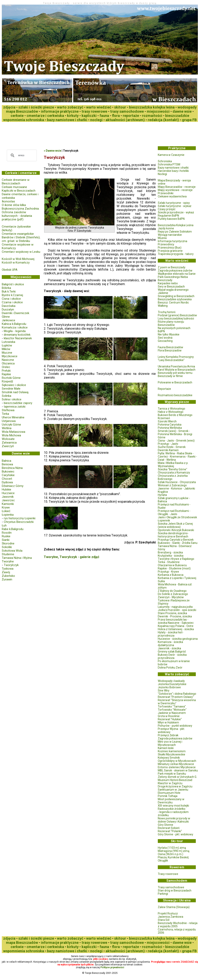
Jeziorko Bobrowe (169, 687)
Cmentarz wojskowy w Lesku (21, 252)
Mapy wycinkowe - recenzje (175, 190)
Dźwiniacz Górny (13, 486)
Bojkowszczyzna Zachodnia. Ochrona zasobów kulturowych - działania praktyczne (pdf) (21, 214)
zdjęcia (9, 107)
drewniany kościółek (17, 335)
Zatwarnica (9, 443)
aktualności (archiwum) (125, 120)
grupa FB (189, 120)
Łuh (4, 525)
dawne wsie (182, 111)
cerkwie (17, 116)
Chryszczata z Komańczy (174, 473)
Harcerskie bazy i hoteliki (173, 171)
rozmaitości (152, 116)
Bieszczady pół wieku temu (175, 373)
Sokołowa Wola (12, 551)
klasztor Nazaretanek (18, 338)
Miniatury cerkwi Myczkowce (176, 764)
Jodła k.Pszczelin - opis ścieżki (177, 610)
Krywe (6, 507)
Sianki (6, 540)
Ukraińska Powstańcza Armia (176, 366)
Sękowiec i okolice (14, 385)
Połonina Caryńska (170, 425)
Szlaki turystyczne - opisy (174, 203)
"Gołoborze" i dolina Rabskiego (177, 694)
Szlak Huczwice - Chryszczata (177, 482)
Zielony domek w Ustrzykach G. (177, 777)
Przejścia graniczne (170, 251)
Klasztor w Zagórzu (170, 783)
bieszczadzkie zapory (18, 403)
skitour (120, 107)
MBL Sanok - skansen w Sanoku (178, 770)
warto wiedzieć (99, 107)
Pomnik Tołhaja (168, 796)
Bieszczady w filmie (170, 376)
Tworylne (8, 561)
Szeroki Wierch (167, 421)
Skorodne (8, 543)
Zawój (6, 572)
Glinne (6, 317)
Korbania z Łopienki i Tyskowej (177, 578)
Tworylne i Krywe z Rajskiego (176, 559)
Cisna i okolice (11, 299)
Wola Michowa (11, 435)
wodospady (187, 107)
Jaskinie (163, 293)
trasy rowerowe (94, 111)
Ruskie (6, 536)
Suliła (161, 581)
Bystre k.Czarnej (12, 295)
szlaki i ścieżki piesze (36, 107)
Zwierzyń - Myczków (171, 597)
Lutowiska (8, 342)
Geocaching (165, 341)
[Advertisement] (75, 133)
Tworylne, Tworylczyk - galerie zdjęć (71, 557)
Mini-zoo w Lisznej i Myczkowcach (170, 743)
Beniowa (7, 464)
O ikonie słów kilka (14, 205)
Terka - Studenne (169, 562)
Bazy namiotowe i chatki (173, 168)
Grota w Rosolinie (169, 716)
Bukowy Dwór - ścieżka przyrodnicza (172, 656)
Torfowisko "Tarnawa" (172, 706)
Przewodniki (166, 193)
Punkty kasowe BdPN (171, 219)
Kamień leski (166, 748)
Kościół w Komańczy (16, 263)
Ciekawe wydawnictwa (172, 196)
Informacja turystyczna (172, 241)
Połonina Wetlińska (170, 428)
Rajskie (6, 374)
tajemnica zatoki (15, 407)
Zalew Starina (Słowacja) (174, 907)
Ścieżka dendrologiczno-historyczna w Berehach (173, 535)
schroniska (35, 120)
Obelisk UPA (10, 270)
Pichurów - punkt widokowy (175, 726)
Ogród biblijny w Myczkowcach (177, 761)
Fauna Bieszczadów (170, 347)
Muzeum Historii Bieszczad (175, 780)
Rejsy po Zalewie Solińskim (175, 232)
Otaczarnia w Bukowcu (172, 565)
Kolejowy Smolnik (169, 758)
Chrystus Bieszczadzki (19, 522)
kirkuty (73, 116)
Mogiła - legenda (15, 331)
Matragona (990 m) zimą (174, 851)
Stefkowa (8, 410)
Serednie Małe (11, 389)
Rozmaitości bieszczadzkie (175, 395)
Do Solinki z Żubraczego (173, 594)
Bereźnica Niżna (12, 468)
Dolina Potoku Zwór (170, 668)
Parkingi (163, 894)
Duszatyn (8, 309)
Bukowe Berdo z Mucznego (175, 415)
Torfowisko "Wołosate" (172, 710)
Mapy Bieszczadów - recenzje (177, 187)
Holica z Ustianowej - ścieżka (176, 629)
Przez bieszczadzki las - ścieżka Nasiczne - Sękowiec (176, 621)
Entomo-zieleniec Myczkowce (177, 767)
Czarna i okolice (12, 302)
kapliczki (89, 116)
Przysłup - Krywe (168, 572)
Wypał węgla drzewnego (173, 290)
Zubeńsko (8, 576)
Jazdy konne (166, 228)
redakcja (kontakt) (163, 120)
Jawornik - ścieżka (169, 648)
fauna (104, 116)
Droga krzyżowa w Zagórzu (175, 786)
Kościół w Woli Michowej (18, 259)
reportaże (131, 116)
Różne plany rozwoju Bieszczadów (171, 323)
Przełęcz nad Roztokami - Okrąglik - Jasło (174, 512)
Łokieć (6, 511)
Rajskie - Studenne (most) (174, 568)
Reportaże (164, 389)
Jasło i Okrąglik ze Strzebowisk (177, 517)
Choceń (7, 479)
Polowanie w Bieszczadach (175, 382)
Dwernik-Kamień (168, 450)
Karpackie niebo (168, 283)
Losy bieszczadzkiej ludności (176, 318)
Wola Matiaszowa (13, 432)
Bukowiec (8, 472)
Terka (5, 414)
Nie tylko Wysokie (169, 334)
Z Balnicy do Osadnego (172, 591)
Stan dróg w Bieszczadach (175, 890)
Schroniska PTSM (169, 164)
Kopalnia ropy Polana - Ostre (176, 626)
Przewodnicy (166, 244)
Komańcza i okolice (15, 327)
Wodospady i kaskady (171, 681)
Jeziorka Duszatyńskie (172, 684)
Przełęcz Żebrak (168, 735)
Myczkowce (10, 356)
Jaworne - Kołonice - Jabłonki (176, 489)
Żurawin (7, 579)
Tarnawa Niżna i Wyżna (17, 558)
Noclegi (162, 174)
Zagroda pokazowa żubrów (175, 271)
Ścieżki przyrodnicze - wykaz (176, 212)
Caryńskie (8, 475)
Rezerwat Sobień (169, 828)
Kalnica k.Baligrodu (14, 324)
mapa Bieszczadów (22, 111)
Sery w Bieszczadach (171, 287)
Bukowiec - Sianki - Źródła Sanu (178, 543)
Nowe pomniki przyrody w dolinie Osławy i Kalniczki (174, 820)
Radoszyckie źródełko (172, 809)
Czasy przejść (167, 209)
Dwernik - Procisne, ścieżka (175, 616)
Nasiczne (8, 360)
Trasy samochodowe (171, 887)
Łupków (7, 345)
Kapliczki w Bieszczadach (19, 191)
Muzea (162, 238)
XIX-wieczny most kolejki (173, 806)
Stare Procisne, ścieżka (172, 613)
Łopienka (8, 515)
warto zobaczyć (70, 107)
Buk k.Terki (9, 292)
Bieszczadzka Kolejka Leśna (176, 225)
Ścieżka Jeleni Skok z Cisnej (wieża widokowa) (175, 525)
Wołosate (8, 439)
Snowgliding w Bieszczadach (176, 296)
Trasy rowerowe (168, 874)
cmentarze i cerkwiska (45, 116)
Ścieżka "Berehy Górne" (172, 469)
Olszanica (8, 363)
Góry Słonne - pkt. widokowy (175, 834)
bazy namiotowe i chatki (67, 120)
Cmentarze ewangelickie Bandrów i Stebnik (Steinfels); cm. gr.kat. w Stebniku (21, 237)
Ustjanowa (9, 421)
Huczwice (8, 493)
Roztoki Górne (11, 378)
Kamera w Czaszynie (171, 155)
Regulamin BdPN (168, 216)
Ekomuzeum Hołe (169, 793)
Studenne (8, 554)
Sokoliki (7, 547)
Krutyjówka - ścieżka (171, 556)
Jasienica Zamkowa (170, 917)
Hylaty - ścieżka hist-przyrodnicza (171, 634)
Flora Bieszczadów (170, 350)
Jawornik (8, 497)
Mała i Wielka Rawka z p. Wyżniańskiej (173, 465)
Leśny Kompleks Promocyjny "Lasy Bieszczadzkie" (176, 358)
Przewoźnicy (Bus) (170, 248)
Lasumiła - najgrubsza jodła (175, 607)
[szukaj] (21, 155)
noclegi (96, 120)
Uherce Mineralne (13, 417)
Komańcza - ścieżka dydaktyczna (170, 644)
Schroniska (165, 161)
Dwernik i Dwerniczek (15, 313)
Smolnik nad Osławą (15, 392)
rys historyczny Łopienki (20, 518)
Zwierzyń (8, 446)
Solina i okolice (12, 399)
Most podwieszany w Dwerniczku (171, 801)
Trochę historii (167, 312)
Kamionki (8, 504)
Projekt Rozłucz (168, 913)
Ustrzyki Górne (11, 425)
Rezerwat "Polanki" (170, 831)
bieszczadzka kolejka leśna (152, 107)
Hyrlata (162, 495)
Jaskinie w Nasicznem (172, 713)
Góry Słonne (165, 825)
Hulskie (6, 490)
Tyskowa (8, 569)
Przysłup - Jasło (168, 444)
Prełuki (6, 371)
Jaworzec (8, 500)
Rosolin (7, 533)
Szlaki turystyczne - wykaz (175, 206)
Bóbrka (6, 288)
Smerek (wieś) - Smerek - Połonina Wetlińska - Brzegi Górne (175, 434)
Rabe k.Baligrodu (13, 529)
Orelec (6, 367)
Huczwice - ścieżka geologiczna (178, 639)
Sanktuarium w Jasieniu (173, 790)
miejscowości (158, 111)
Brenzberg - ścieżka (170, 552)
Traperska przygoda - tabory (176, 254)
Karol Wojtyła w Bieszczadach (177, 370)
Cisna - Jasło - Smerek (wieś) (176, 441)
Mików (6, 349)
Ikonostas (8, 201)
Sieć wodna (165, 338)
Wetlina (7, 428)
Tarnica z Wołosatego (171, 409)
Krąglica (163, 492)
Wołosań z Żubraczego (172, 485)
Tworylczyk (11, 565)
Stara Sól (164, 920)
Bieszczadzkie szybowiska (175, 299)
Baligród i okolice (13, 284)
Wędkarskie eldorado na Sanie (177, 274)
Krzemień (164, 418)
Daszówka (9, 306)
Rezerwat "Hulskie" (170, 719)
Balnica (6, 461)
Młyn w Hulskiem (168, 722)
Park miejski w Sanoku (172, 774)
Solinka (6, 396)
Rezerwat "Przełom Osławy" (176, 697)
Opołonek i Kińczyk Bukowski (176, 530)
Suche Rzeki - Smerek (172, 447)
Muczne (7, 353)
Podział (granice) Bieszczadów (177, 315)
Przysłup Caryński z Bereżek (176, 540)
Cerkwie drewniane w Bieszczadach (16, 182)
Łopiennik (164, 520)
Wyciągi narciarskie (170, 235)
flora (116, 116)
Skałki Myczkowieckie (171, 754)
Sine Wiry (164, 690)
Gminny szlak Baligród (172, 652)
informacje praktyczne (60, 111)
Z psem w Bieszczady (172, 267)
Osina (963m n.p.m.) (170, 854)
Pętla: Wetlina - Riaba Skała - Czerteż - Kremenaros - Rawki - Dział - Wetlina (177, 457)
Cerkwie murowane (14, 187)
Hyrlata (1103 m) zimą (172, 848)
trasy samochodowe (127, 111)
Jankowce (8, 320)
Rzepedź (7, 381)
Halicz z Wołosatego (171, 412)
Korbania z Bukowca (171, 575)
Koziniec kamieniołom (172, 751)
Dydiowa (7, 482)
